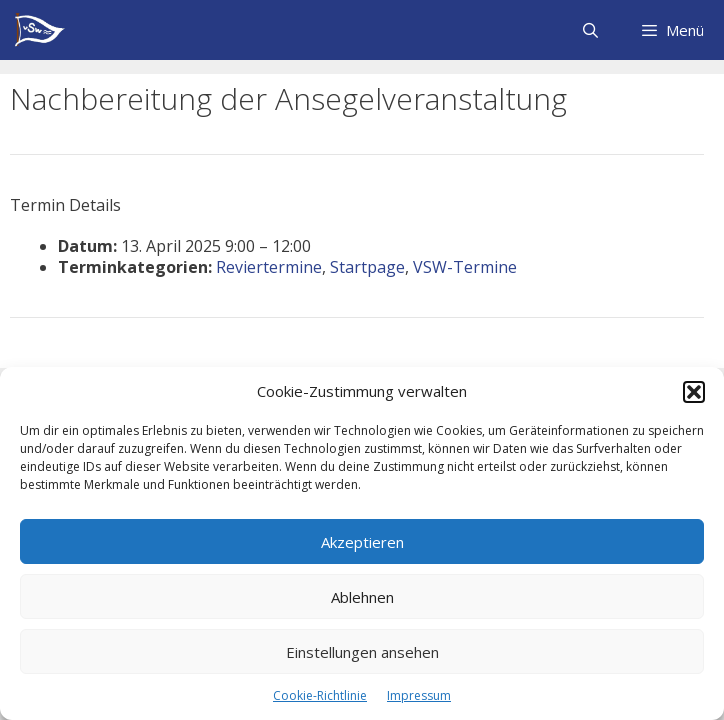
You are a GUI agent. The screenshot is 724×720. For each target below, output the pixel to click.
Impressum (419, 695)
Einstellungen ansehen (362, 652)
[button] (694, 392)
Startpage (367, 267)
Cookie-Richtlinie (320, 695)
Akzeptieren (362, 542)
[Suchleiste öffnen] (589, 30)
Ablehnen (362, 597)
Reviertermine (269, 267)
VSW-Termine (465, 267)
